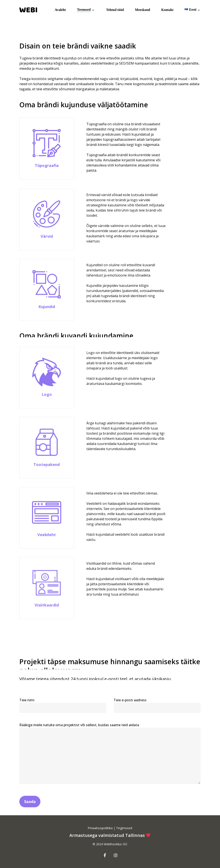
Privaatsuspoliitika (101, 828)
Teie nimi (63, 714)
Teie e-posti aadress (157, 714)
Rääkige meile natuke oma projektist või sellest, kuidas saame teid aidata (110, 762)
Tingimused (124, 828)
